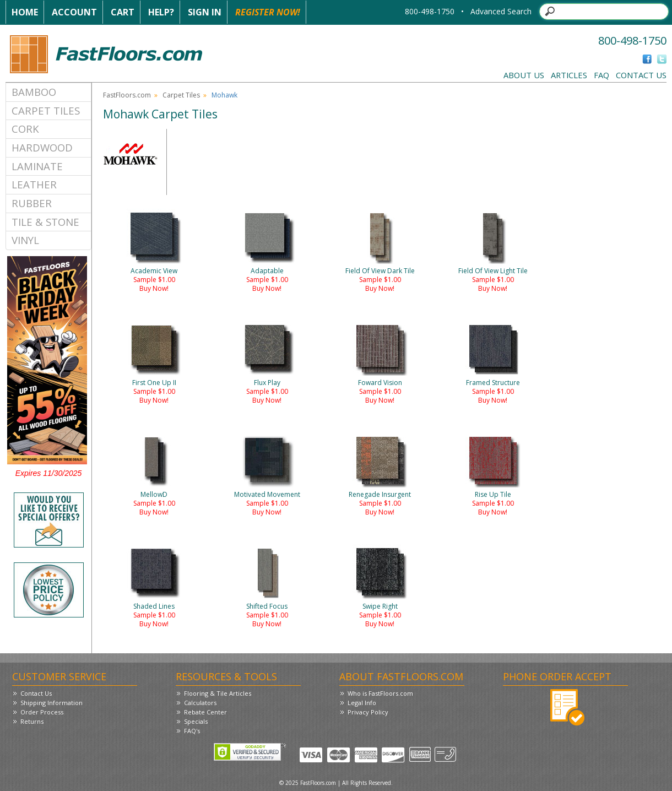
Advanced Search (501, 11)
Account (74, 12)
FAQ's (192, 731)
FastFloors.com (127, 95)
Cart (123, 12)
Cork (25, 129)
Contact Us (641, 75)
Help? (161, 12)
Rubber (32, 203)
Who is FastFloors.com (380, 693)
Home (25, 12)
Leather (34, 184)
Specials (196, 721)
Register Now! (268, 12)
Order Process (42, 712)
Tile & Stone (45, 222)
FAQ (601, 75)
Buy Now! (154, 288)
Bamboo (34, 92)
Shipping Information (52, 703)
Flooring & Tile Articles (218, 693)
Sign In (205, 12)
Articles (569, 75)
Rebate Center (205, 712)
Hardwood (42, 147)
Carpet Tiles (46, 110)
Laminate (37, 166)
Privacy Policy (368, 712)
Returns (32, 721)
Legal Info (362, 703)
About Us (524, 75)
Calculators (200, 703)
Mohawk (224, 95)
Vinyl (25, 240)
